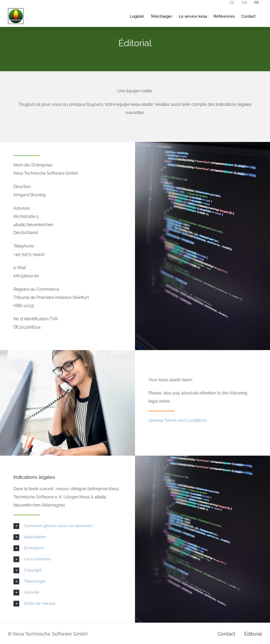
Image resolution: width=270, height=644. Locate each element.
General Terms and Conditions (178, 420)
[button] (67, 526)
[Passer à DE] (232, 3)
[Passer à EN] (244, 3)
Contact (226, 634)
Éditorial (253, 634)
